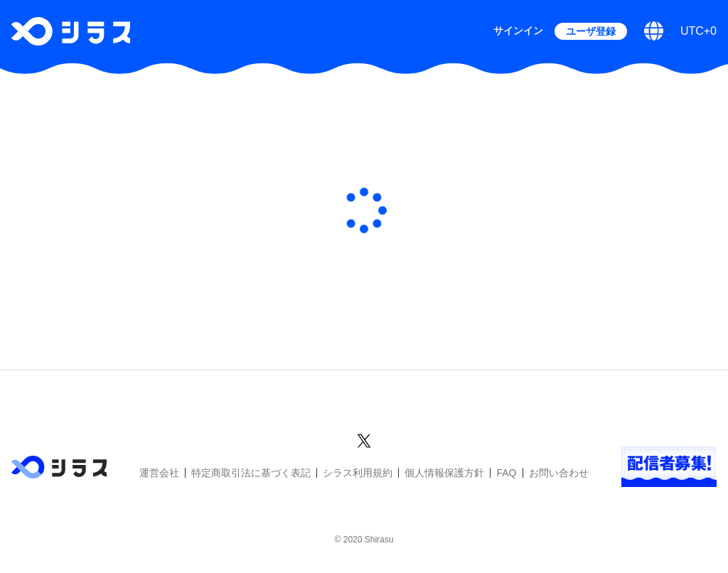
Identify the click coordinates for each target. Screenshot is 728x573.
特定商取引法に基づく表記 (251, 473)
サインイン (518, 31)
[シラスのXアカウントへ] (364, 439)
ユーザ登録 (591, 31)
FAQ (506, 473)
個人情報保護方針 (444, 473)
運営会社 (159, 473)
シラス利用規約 (358, 473)
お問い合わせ (559, 473)
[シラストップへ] (71, 31)
